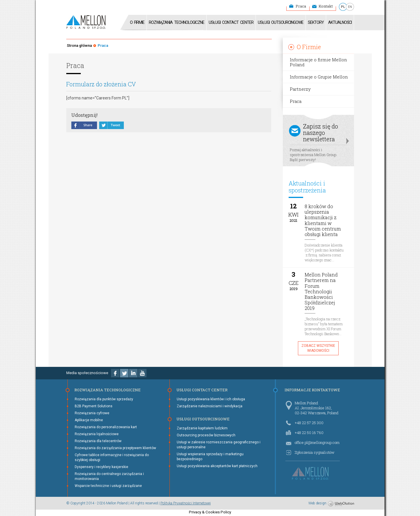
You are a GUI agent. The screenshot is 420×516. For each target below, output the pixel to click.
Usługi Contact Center (231, 22)
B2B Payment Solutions (94, 406)
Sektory (316, 22)
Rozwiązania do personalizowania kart (106, 427)
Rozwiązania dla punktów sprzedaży (104, 399)
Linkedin (133, 373)
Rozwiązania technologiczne (177, 22)
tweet (111, 126)
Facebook (115, 373)
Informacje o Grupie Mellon (319, 77)
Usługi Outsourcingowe (281, 22)
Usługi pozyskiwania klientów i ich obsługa (211, 399)
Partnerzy (300, 89)
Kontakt (326, 6)
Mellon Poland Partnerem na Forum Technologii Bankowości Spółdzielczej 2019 (321, 291)
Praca (301, 6)
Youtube (142, 373)
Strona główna (79, 45)
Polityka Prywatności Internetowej (186, 503)
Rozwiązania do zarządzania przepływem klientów (115, 448)
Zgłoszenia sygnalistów (314, 452)
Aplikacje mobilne (89, 420)
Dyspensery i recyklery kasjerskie (101, 467)
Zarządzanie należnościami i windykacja (210, 406)
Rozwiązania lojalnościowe (97, 434)
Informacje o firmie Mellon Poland (318, 62)
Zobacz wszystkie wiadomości (318, 348)
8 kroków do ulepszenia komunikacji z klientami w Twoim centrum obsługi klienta (323, 220)
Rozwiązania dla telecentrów (98, 441)
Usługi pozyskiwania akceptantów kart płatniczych (217, 466)
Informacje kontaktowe (312, 390)
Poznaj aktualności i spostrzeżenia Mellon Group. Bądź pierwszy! (318, 141)
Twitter (124, 373)
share (84, 126)
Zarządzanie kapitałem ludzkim (202, 428)
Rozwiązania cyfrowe (92, 413)
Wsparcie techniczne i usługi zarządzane (108, 486)
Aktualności (340, 22)
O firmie (137, 22)
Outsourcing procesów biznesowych (206, 435)
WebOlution (341, 504)
